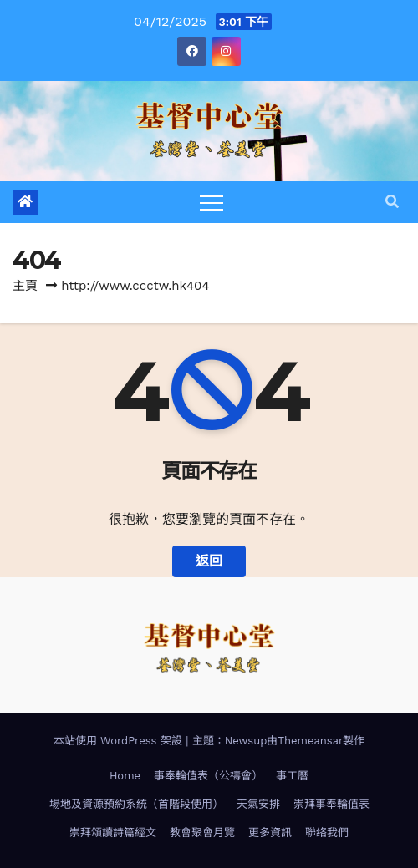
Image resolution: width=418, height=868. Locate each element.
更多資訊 (270, 832)
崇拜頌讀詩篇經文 (113, 832)
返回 (209, 561)
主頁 (25, 286)
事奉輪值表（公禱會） (208, 776)
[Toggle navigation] (212, 202)
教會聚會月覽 (202, 832)
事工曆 (292, 776)
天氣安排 (258, 804)
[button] (392, 202)
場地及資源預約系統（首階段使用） (136, 804)
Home (125, 776)
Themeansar (310, 741)
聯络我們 (327, 832)
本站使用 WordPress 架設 (120, 741)
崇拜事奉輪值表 (331, 804)
